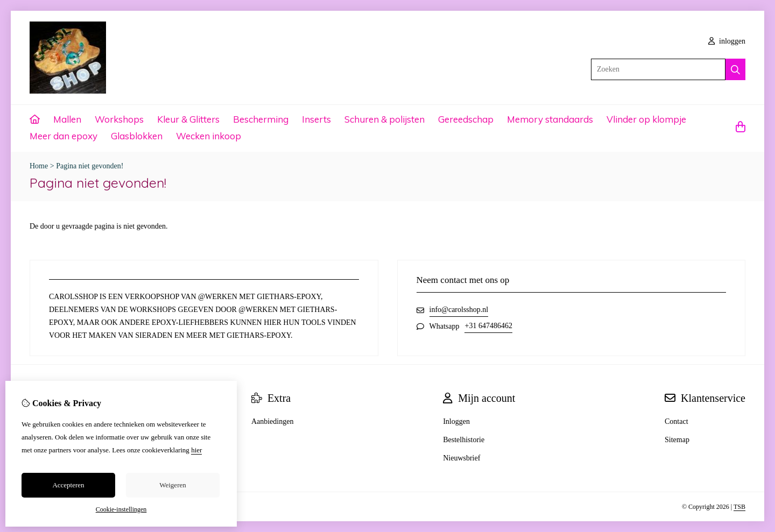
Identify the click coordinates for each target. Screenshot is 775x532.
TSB (739, 507)
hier (196, 450)
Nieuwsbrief (462, 458)
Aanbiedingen (273, 421)
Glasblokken (137, 136)
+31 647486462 (488, 326)
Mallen (67, 119)
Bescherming (261, 119)
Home (39, 166)
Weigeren (172, 485)
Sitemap (677, 440)
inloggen (727, 41)
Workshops (119, 119)
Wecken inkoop (209, 136)
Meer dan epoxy (64, 136)
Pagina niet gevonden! (90, 166)
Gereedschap (466, 119)
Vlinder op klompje (646, 119)
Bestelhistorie (464, 440)
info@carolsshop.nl (459, 310)
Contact (677, 421)
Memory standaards (550, 119)
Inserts (316, 119)
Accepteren (68, 485)
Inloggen (456, 421)
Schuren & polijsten (385, 119)
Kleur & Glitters (188, 119)
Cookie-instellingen (121, 509)
